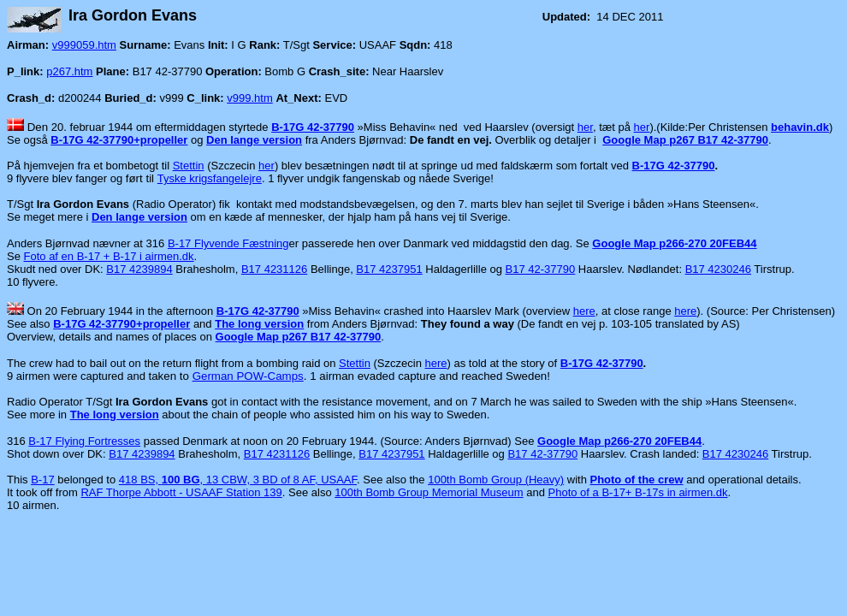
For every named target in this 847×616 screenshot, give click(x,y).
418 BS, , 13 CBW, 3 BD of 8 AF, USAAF (238, 480)
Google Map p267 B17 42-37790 (685, 140)
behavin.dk (800, 127)
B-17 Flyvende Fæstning (228, 243)
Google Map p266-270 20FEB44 (674, 243)
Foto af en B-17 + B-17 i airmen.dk (109, 256)
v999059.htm (84, 45)
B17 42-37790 (541, 269)
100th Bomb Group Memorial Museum (429, 492)
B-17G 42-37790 (313, 127)
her (585, 127)
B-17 (42, 480)
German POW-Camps (248, 376)
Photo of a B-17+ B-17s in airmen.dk (638, 492)
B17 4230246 (718, 269)
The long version (259, 324)
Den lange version (254, 140)
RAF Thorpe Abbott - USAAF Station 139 (181, 492)
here (584, 311)
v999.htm (249, 98)
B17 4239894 (139, 269)
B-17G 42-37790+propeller (119, 140)
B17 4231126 (274, 269)
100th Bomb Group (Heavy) (496, 480)
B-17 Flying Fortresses (84, 441)
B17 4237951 (389, 269)
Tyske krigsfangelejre (210, 178)
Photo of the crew (636, 480)
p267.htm (69, 71)
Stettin (189, 166)
